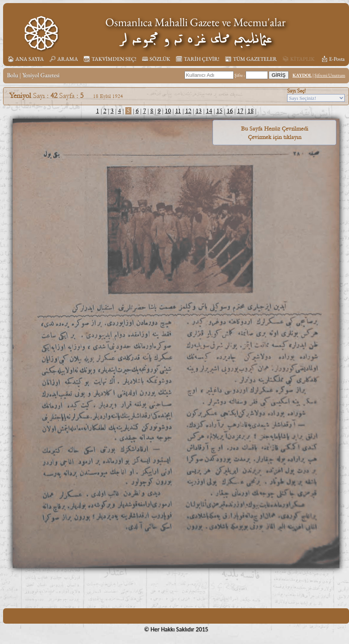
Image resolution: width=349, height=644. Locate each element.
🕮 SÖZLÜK (156, 59)
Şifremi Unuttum (330, 75)
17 (240, 111)
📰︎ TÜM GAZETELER (251, 59)
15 (219, 111)
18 (251, 111)
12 (188, 111)
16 (230, 111)
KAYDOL (302, 75)
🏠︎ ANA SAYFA (26, 59)
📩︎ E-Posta (333, 59)
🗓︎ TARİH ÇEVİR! (198, 59)
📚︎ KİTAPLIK (298, 59)
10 (168, 111)
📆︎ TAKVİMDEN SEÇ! (110, 59)
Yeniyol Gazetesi (41, 75)
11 (178, 111)
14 (209, 111)
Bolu (12, 75)
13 (199, 111)
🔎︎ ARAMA (64, 59)
